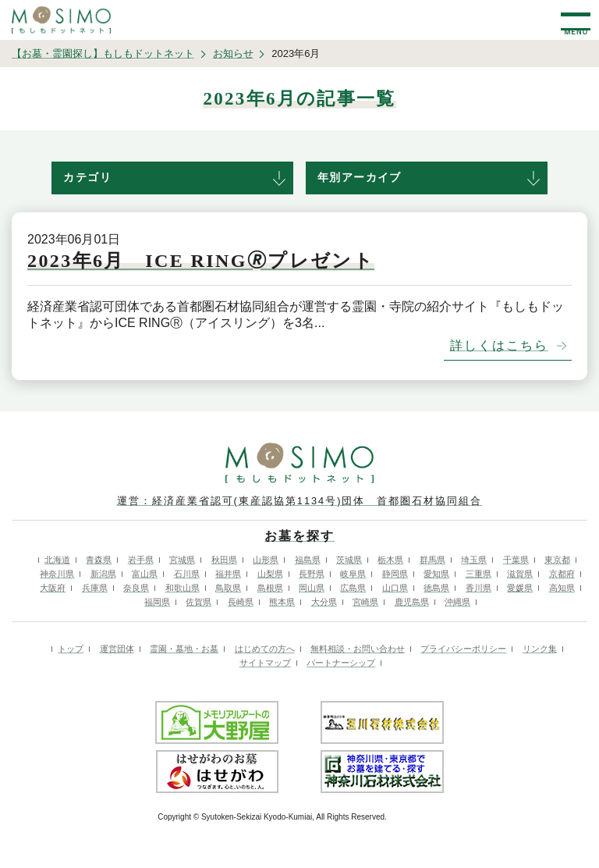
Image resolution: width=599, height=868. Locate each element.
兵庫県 (95, 588)
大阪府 (53, 588)
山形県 (266, 560)
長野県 (312, 574)
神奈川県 (57, 574)
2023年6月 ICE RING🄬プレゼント (201, 261)
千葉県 (516, 560)
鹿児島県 (412, 602)
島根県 (270, 588)
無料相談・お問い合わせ (358, 649)
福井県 (228, 574)
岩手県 (141, 560)
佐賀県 (198, 602)
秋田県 (224, 560)
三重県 (478, 574)
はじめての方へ (265, 649)
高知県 (562, 588)
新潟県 (103, 574)
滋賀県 (520, 574)
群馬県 (432, 560)
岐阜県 (353, 574)
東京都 (557, 560)
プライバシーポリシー (463, 649)
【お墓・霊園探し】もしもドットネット (103, 53)
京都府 (562, 574)
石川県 (187, 574)
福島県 (308, 560)
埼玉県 (474, 560)
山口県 (395, 588)
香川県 (478, 588)
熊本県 (282, 602)
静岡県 (395, 574)
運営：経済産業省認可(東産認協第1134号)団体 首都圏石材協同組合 (300, 501)
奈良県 (136, 588)
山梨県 (270, 574)
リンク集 (540, 649)
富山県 (145, 574)
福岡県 (157, 602)
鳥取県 (228, 588)
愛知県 (436, 574)
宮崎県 (365, 602)
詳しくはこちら (499, 345)
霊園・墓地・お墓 (184, 649)
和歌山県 (183, 588)
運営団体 (117, 649)
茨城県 (349, 560)
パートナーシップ (341, 663)
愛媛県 (520, 588)
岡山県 (312, 588)
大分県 (324, 602)
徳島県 (436, 588)
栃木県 (390, 560)
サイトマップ (265, 663)
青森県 (99, 560)
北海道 (57, 560)
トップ (71, 649)
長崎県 (241, 602)
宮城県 (182, 560)
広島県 (353, 588)
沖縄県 (457, 602)
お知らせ (233, 53)
